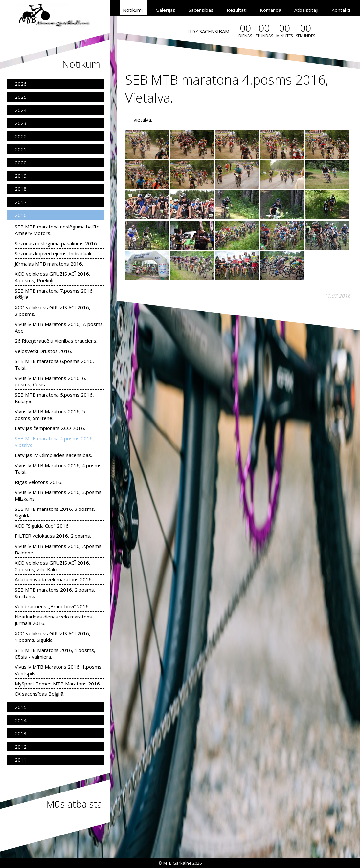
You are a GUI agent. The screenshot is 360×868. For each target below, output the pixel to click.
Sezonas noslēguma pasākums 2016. (56, 243)
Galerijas (166, 10)
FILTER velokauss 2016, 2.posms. (53, 536)
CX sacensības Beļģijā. (40, 694)
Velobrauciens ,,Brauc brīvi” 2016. (52, 606)
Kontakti (341, 10)
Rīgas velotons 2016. (39, 482)
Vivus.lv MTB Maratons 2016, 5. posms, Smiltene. (50, 415)
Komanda (270, 10)
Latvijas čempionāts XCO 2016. (50, 428)
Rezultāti (237, 10)
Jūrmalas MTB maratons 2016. (49, 264)
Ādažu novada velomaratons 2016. (54, 579)
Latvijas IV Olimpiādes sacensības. (53, 455)
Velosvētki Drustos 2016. (43, 351)
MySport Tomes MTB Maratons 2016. (58, 684)
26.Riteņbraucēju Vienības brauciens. (56, 341)
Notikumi (133, 10)
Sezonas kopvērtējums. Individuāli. (53, 253)
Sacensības (201, 10)
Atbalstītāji (306, 10)
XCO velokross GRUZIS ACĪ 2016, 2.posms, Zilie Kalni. (53, 566)
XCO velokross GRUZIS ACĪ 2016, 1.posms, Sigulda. (53, 637)
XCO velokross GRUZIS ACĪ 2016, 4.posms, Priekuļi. (53, 277)
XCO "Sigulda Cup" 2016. (42, 526)
